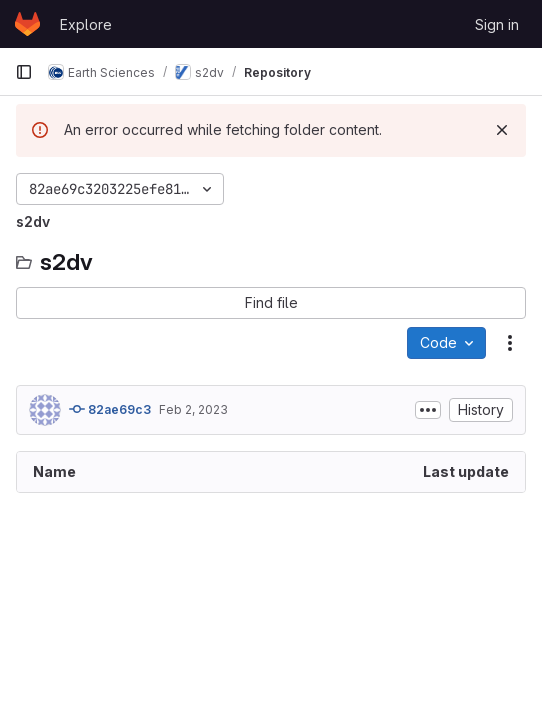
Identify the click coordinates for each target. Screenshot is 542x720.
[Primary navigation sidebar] (24, 72)
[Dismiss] (502, 130)
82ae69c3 (110, 409)
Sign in (497, 24)
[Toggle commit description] (428, 410)
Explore (86, 24)
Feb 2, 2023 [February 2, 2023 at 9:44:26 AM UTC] (193, 409)
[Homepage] (27, 24)
